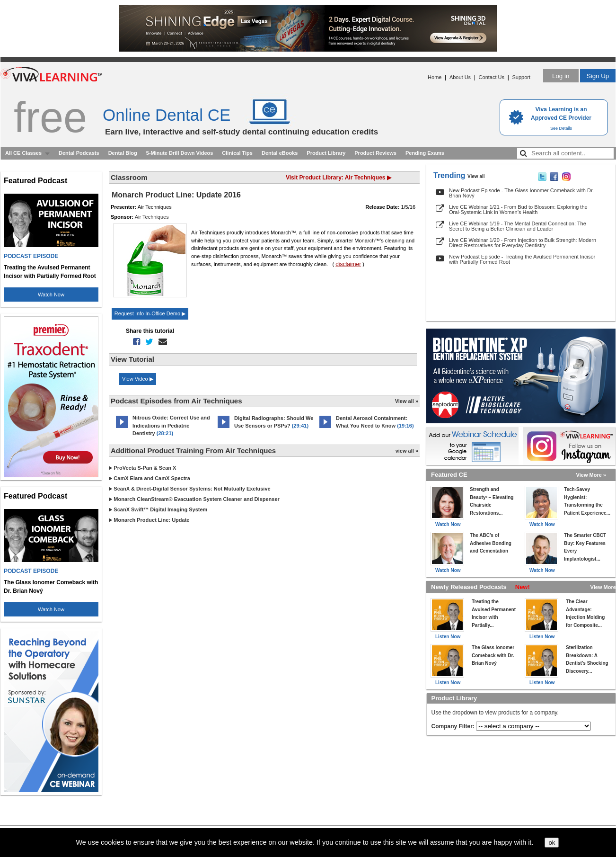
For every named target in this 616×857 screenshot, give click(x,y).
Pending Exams (425, 153)
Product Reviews (375, 153)
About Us (460, 77)
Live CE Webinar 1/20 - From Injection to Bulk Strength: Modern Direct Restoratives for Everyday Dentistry (523, 243)
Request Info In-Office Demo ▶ (150, 313)
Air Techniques (152, 217)
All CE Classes (23, 153)
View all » (407, 401)
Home (435, 77)
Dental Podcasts (79, 153)
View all (476, 176)
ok (552, 843)
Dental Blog (123, 153)
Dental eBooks (280, 153)
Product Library (326, 153)
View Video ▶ (138, 379)
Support (521, 77)
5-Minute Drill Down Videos (180, 153)
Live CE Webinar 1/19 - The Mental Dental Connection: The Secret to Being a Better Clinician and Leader (518, 226)
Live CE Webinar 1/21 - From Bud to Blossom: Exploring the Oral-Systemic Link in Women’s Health (518, 210)
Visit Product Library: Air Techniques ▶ (339, 178)
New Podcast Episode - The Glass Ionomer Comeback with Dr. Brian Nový (521, 193)
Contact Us (492, 77)
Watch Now (51, 295)
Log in (561, 76)
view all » (407, 451)
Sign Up (598, 76)
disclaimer (348, 264)
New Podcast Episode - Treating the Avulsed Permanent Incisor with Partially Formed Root (522, 259)
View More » (591, 475)
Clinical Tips (237, 153)
